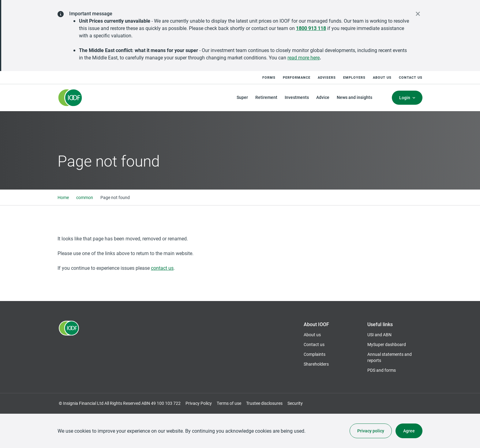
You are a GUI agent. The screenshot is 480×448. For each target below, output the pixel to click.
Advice (323, 97)
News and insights (354, 97)
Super (242, 97)
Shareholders (316, 364)
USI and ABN (379, 335)
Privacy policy (371, 431)
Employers (354, 77)
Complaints (315, 354)
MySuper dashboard (387, 344)
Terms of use (229, 403)
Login (405, 98)
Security (295, 403)
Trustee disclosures (264, 403)
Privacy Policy (199, 403)
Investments (297, 97)
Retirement (266, 97)
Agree (409, 431)
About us (382, 77)
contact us (162, 268)
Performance (297, 77)
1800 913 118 (311, 28)
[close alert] (418, 14)
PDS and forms (382, 370)
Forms (269, 77)
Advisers (327, 77)
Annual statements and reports (390, 357)
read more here (304, 57)
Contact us (411, 77)
